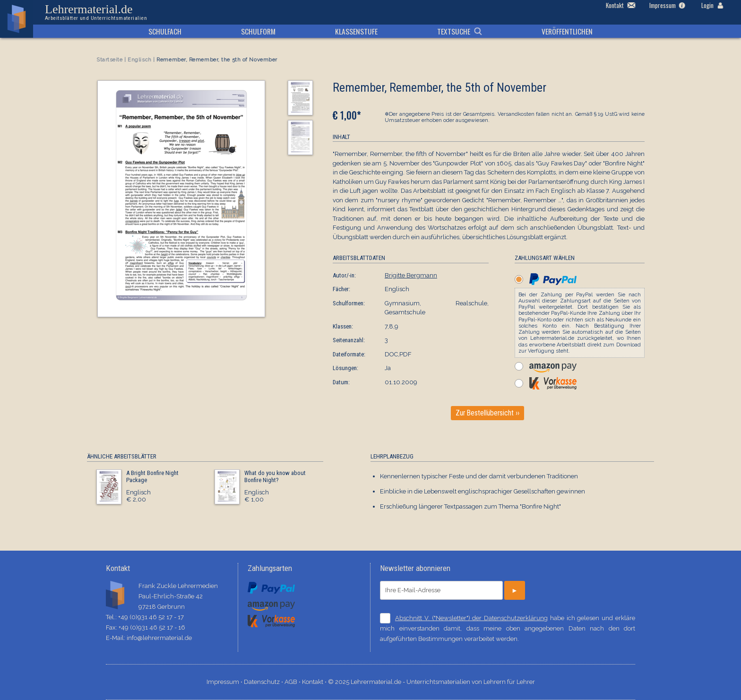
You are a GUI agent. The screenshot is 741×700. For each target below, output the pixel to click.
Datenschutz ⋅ (264, 682)
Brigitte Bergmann (411, 275)
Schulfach (165, 31)
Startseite (110, 60)
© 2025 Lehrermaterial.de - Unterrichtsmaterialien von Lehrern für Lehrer (431, 682)
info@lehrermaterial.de (159, 638)
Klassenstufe (356, 31)
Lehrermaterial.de (96, 12)
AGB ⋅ (293, 682)
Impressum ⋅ (225, 682)
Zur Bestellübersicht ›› (487, 413)
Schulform (258, 31)
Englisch (139, 60)
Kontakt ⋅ (315, 682)
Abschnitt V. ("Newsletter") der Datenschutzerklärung (471, 618)
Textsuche (454, 31)
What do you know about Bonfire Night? (275, 477)
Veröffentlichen (567, 31)
